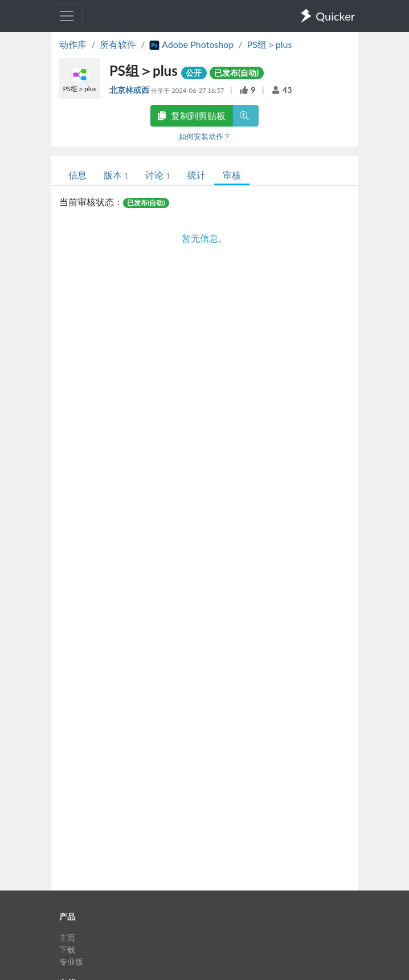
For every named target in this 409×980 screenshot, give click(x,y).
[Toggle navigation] (67, 16)
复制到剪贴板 (191, 115)
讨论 (158, 175)
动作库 (73, 44)
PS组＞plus (270, 44)
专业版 (71, 961)
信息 (77, 175)
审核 (232, 175)
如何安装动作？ (205, 136)
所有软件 (118, 44)
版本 (116, 175)
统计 (197, 175)
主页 (67, 938)
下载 (67, 949)
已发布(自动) (236, 73)
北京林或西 (130, 90)
